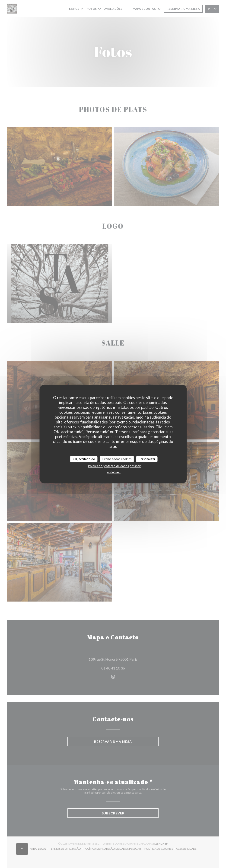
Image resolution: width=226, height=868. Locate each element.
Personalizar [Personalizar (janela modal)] (147, 459)
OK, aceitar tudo (84, 459)
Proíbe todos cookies (117, 459)
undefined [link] (114, 472)
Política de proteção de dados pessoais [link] (115, 466)
